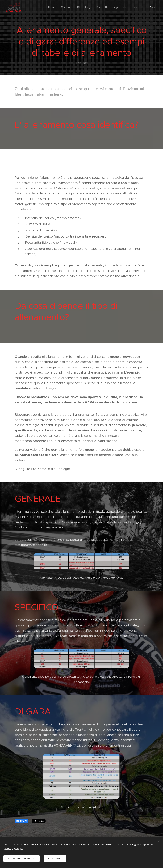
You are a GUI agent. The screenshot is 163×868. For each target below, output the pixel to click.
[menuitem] (50, 7)
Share (22, 821)
